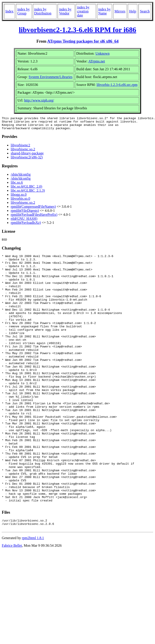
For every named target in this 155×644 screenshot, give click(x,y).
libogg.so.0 (19, 197)
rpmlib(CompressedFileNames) (33, 209)
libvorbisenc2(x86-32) (27, 160)
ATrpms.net (97, 61)
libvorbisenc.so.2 (23, 152)
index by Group (23, 11)
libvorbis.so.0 (20, 201)
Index (9, 11)
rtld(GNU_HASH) (24, 221)
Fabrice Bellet (12, 601)
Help (133, 11)
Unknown (102, 53)
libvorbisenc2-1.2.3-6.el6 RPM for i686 (77, 30)
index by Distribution (43, 11)
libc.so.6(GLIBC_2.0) (26, 189)
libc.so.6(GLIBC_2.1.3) (28, 193)
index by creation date (83, 11)
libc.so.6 (17, 185)
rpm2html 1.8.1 (33, 593)
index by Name (105, 11)
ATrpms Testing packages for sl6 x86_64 (83, 41)
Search (145, 11)
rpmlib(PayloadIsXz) (26, 225)
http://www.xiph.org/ (39, 100)
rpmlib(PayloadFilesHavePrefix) (34, 217)
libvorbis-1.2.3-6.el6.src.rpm (117, 85)
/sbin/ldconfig (21, 177)
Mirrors (120, 11)
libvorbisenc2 (20, 148)
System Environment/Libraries (51, 77)
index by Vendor (65, 11)
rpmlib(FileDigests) (25, 213)
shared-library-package (27, 156)
